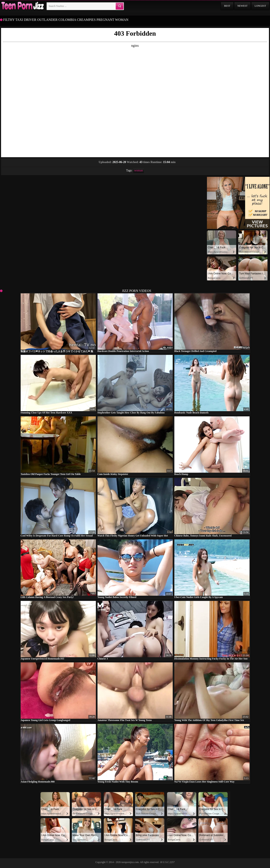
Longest (260, 6)
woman (139, 170)
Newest (243, 6)
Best (227, 6)
